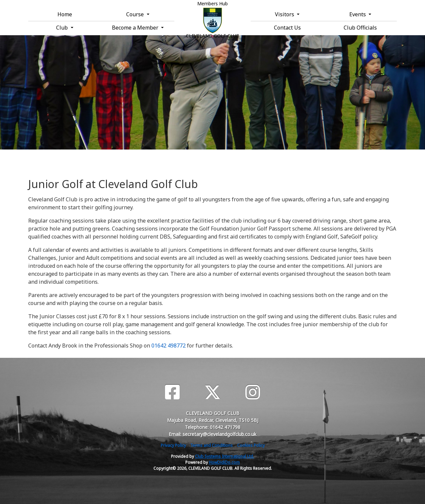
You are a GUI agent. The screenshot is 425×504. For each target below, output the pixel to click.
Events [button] (358, 14)
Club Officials (360, 28)
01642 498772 (169, 346)
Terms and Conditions (212, 445)
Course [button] (136, 14)
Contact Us (287, 28)
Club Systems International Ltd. (224, 456)
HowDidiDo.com (224, 462)
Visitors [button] (285, 14)
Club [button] (63, 28)
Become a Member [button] (136, 28)
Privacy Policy (173, 445)
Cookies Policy (251, 445)
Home (65, 14)
